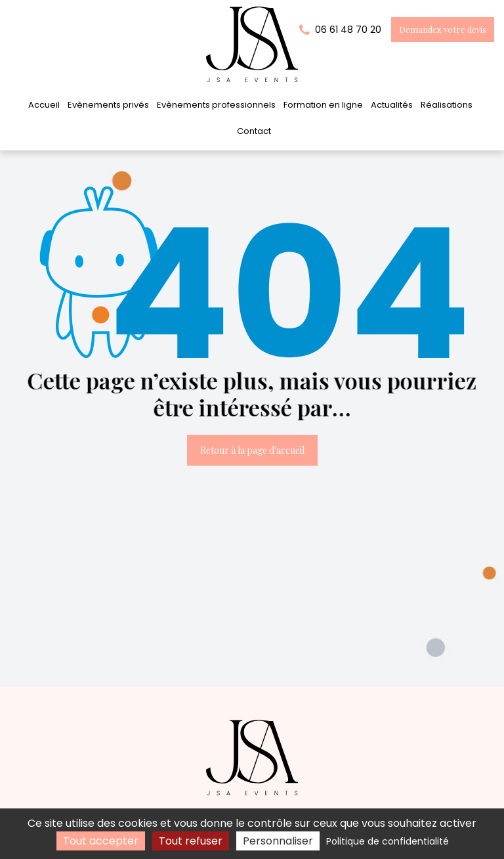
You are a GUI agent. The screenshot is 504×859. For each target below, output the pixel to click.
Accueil (44, 105)
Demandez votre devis (443, 29)
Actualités (392, 105)
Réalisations (447, 105)
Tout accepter (101, 841)
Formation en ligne (323, 105)
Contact (254, 131)
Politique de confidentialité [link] (388, 841)
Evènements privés (108, 105)
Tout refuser (191, 841)
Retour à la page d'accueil (252, 450)
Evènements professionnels (216, 105)
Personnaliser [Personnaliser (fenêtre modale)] (278, 841)
